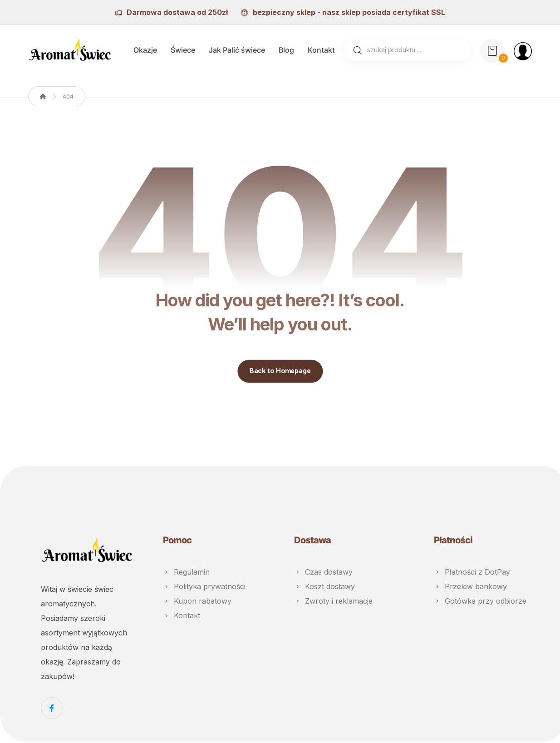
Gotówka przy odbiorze (480, 602)
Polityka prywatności (204, 588)
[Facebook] (52, 709)
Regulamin (186, 573)
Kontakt (182, 617)
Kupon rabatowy (197, 602)
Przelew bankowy (470, 588)
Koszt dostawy (324, 588)
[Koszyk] (492, 51)
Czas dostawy (323, 573)
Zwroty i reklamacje (333, 602)
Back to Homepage (280, 373)
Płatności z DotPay (472, 573)
